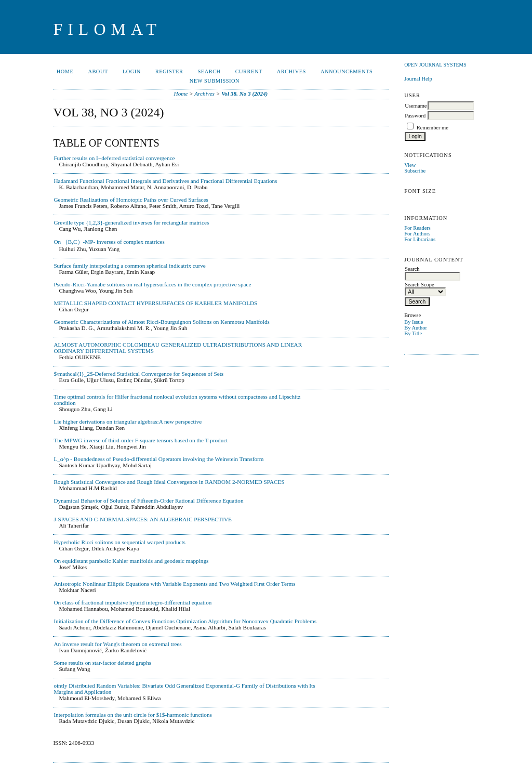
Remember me (433, 128)
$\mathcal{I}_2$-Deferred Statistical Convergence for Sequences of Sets (138, 374)
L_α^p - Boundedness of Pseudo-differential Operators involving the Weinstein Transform (158, 459)
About (98, 71)
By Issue (414, 322)
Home (65, 71)
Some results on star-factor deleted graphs (102, 663)
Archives (291, 71)
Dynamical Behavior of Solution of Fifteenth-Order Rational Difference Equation (148, 501)
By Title (413, 333)
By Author (416, 328)
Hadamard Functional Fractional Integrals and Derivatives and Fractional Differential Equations (165, 181)
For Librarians (420, 239)
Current (249, 71)
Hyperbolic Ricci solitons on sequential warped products (119, 542)
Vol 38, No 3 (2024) (244, 94)
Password (415, 116)
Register (169, 71)
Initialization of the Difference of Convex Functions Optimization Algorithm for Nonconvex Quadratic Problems (185, 621)
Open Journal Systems (435, 65)
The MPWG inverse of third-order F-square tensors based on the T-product (141, 440)
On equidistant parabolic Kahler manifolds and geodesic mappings (131, 561)
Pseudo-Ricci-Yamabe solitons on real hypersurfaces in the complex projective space (152, 284)
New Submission (215, 81)
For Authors (417, 234)
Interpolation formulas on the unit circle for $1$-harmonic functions (132, 715)
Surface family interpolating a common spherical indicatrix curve (129, 266)
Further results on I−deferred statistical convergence (114, 158)
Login (132, 71)
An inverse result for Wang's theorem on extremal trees (117, 644)
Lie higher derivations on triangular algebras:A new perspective (128, 422)
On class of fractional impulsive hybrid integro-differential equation (132, 602)
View (410, 165)
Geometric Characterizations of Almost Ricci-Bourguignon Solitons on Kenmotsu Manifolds (162, 322)
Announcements (347, 71)
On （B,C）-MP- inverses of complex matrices (109, 242)
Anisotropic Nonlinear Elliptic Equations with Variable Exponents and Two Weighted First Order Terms (174, 584)
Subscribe (415, 171)
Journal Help (418, 79)
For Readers (417, 228)
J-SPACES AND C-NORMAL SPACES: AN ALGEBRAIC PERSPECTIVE (143, 519)
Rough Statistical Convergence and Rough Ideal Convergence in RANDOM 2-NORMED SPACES (169, 482)
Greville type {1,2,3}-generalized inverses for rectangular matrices (131, 222)
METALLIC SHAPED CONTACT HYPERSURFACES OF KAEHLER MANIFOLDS (155, 303)
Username (416, 106)
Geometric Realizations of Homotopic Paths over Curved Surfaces (131, 200)
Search (209, 71)
